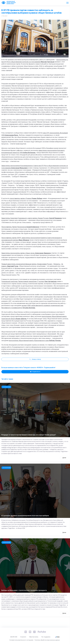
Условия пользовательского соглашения (21, 640)
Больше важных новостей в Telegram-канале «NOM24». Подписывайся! (28, 367)
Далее (64, 458)
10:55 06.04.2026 (6, 542)
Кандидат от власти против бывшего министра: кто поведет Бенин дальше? (29, 435)
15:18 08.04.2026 (6, 387)
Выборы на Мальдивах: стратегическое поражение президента (24, 590)
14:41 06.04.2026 (6, 468)
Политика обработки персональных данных (47, 640)
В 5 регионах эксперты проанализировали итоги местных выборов (25, 516)
